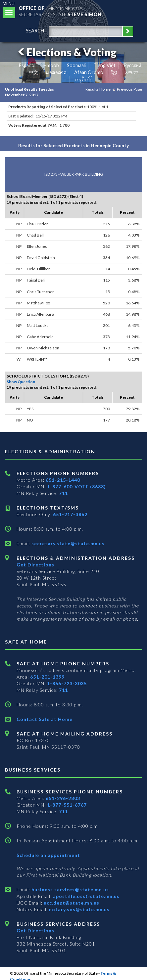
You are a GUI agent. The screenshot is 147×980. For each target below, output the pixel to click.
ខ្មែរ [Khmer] (114, 72)
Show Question (21, 382)
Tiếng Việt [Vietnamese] (104, 65)
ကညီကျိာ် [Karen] (84, 79)
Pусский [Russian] (132, 65)
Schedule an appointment (48, 855)
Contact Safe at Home (45, 719)
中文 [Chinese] (33, 72)
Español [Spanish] (27, 65)
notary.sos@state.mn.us (79, 909)
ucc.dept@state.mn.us (71, 903)
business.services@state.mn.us (70, 890)
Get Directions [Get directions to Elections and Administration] (35, 565)
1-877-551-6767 (67, 805)
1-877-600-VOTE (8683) (76, 487)
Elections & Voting (66, 52)
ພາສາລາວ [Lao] (56, 72)
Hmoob (51, 65)
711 (63, 493)
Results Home (98, 89)
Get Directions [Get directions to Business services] (35, 931)
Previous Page (129, 89)
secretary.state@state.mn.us (67, 543)
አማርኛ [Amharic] (132, 72)
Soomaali (76, 65)
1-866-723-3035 (67, 683)
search (35, 31)
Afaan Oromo (89, 72)
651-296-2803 (63, 798)
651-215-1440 (63, 480)
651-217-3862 (70, 514)
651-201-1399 (47, 677)
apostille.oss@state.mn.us (86, 896)
